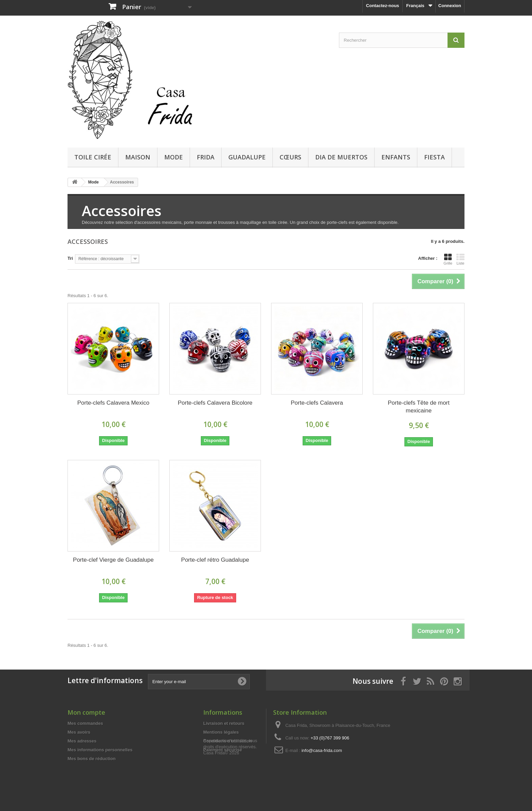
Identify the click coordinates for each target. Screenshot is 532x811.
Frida (206, 157)
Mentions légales (221, 732)
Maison (138, 157)
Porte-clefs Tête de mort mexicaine (419, 407)
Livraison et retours (224, 723)
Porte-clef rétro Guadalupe (215, 560)
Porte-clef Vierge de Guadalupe (113, 560)
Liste (460, 259)
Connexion (450, 6)
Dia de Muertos (341, 157)
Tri (70, 258)
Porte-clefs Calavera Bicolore (215, 403)
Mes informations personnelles (100, 750)
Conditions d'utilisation (228, 741)
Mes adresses (82, 741)
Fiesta (434, 157)
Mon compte (86, 712)
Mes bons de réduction (92, 759)
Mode (174, 157)
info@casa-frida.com (322, 750)
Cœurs (290, 157)
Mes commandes (85, 723)
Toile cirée (93, 157)
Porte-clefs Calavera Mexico (113, 403)
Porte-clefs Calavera (317, 403)
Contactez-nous (383, 6)
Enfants (396, 157)
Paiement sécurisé (223, 750)
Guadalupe (247, 157)
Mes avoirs (79, 732)
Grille (448, 259)
